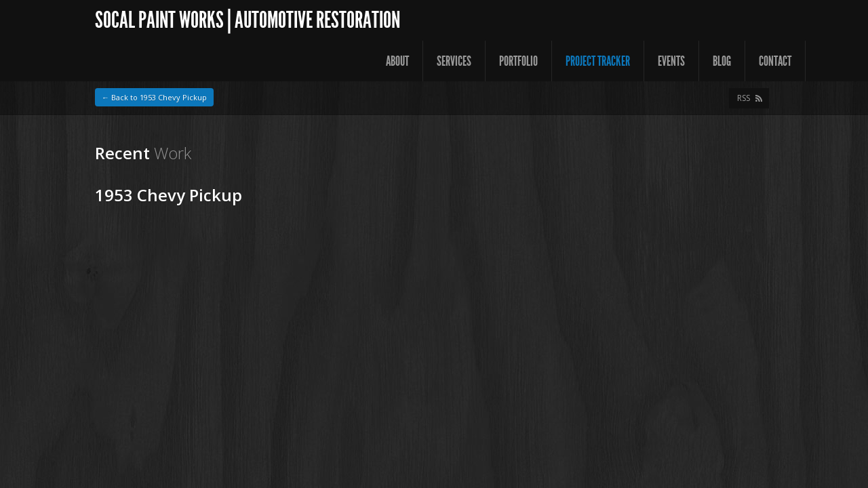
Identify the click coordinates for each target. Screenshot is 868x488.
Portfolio (518, 61)
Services (454, 61)
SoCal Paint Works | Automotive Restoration (248, 20)
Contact (775, 61)
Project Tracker (598, 61)
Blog (722, 61)
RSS (744, 98)
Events (671, 61)
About (397, 61)
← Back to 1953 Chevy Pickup (154, 97)
